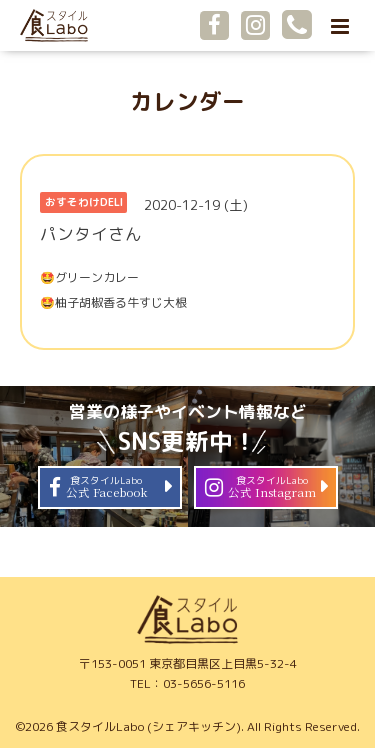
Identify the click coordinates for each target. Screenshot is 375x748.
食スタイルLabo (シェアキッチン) (148, 726)
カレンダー (187, 101)
